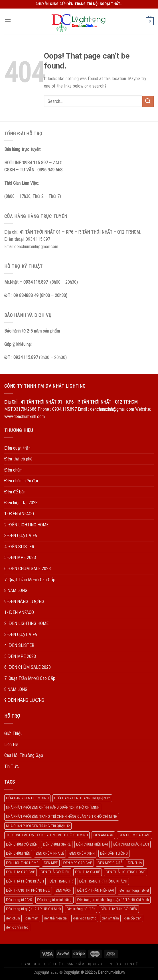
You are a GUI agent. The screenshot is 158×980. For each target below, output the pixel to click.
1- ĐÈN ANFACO (19, 514)
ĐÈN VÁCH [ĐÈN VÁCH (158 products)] (64, 890)
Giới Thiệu (13, 733)
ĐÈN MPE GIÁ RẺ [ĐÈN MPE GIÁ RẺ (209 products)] (110, 863)
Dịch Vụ (95, 964)
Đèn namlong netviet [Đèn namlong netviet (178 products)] (134, 890)
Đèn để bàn (15, 492)
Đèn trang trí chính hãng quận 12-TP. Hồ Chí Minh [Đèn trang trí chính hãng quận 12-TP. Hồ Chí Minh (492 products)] (113, 900)
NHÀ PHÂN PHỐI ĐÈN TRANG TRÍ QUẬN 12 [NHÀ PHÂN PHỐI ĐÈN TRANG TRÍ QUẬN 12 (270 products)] (38, 826)
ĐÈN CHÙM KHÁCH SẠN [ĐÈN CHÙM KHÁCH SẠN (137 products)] (131, 844)
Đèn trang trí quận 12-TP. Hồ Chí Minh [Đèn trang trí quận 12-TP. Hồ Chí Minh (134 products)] (34, 909)
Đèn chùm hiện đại (21, 481)
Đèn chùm (13, 470)
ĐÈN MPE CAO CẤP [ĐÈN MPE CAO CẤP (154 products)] (78, 863)
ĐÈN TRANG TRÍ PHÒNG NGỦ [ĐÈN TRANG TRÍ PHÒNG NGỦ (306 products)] (28, 890)
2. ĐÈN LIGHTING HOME (26, 525)
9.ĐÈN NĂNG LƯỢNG (24, 602)
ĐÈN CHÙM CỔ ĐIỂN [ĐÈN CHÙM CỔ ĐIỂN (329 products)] (22, 844)
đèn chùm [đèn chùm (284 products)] (13, 918)
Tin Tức (12, 766)
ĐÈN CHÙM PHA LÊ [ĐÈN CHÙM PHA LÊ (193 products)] (50, 853)
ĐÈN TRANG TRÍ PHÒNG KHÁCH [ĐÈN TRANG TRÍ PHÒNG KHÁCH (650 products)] (103, 881)
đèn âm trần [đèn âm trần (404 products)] (110, 918)
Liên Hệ (11, 745)
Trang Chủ (30, 964)
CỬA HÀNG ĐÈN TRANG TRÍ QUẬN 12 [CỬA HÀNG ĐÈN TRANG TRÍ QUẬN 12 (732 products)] (82, 798)
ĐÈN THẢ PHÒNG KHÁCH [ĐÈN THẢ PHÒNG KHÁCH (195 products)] (25, 881)
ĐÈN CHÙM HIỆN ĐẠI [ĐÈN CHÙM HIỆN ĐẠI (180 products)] (92, 844)
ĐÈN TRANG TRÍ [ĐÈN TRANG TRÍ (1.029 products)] (61, 881)
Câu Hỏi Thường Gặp (24, 755)
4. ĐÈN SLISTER (19, 547)
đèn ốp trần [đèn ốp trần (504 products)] (133, 918)
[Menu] (8, 21)
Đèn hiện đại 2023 (21, 503)
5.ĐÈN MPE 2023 (20, 558)
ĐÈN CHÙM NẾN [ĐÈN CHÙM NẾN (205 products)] (18, 853)
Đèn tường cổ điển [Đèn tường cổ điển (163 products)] (81, 909)
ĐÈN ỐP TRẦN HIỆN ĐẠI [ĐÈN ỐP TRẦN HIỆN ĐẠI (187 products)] (96, 890)
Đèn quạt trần (17, 448)
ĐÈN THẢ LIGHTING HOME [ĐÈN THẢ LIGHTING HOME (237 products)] (125, 872)
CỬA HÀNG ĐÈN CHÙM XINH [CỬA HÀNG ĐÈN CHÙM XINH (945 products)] (27, 798)
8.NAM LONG (16, 590)
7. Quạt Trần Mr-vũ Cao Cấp (30, 580)
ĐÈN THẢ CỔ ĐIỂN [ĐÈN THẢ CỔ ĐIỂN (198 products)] (55, 872)
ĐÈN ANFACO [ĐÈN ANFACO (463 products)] (103, 835)
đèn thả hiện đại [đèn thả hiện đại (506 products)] (56, 918)
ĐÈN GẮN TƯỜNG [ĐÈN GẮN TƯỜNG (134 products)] (114, 853)
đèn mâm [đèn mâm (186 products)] (32, 918)
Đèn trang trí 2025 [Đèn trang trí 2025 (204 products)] (19, 900)
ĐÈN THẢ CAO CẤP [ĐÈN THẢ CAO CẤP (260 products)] (21, 872)
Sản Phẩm (75, 964)
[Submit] (148, 101)
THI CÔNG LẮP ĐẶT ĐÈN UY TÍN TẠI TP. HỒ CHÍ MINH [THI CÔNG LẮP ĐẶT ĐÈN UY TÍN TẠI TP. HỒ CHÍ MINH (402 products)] (47, 835)
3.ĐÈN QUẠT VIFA (21, 536)
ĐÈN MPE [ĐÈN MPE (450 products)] (51, 863)
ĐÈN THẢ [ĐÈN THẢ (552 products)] (135, 863)
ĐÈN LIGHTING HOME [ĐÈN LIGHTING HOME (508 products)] (22, 863)
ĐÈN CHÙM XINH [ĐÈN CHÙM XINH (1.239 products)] (82, 853)
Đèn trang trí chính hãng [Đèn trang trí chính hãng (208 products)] (54, 900)
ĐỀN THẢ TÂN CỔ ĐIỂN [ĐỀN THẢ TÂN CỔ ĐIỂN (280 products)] (119, 909)
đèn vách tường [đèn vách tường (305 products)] (85, 918)
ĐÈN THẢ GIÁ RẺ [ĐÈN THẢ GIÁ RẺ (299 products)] (88, 872)
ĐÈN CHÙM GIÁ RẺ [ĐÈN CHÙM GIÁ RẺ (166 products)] (57, 844)
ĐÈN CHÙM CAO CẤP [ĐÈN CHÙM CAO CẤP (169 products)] (134, 835)
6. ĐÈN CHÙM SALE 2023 (28, 569)
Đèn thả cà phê (18, 459)
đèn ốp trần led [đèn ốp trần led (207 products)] (17, 927)
